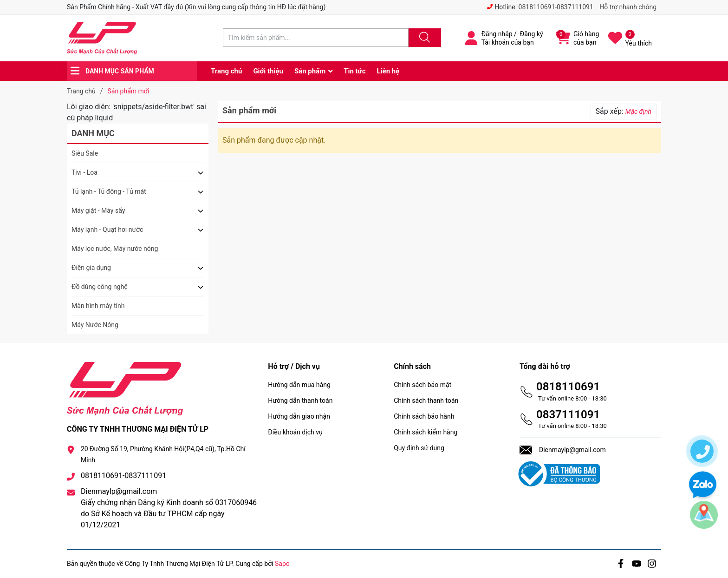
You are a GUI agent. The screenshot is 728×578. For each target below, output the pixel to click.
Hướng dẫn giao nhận (299, 416)
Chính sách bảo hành (424, 416)
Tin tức (354, 71)
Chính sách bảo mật (422, 385)
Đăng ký (532, 34)
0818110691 (568, 387)
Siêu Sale (85, 153)
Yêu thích (639, 43)
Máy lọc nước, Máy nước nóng (115, 249)
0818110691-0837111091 (556, 7)
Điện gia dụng (91, 268)
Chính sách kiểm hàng (426, 432)
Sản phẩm (310, 71)
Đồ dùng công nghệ (100, 287)
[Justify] (423, 38)
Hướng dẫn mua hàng (299, 385)
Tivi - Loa (84, 172)
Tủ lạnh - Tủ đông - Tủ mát (109, 191)
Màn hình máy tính (98, 306)
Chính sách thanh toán (426, 401)
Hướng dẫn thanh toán (300, 401)
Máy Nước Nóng (95, 325)
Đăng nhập (497, 34)
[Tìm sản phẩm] (316, 38)
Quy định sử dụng (419, 448)
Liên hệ (388, 71)
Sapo (282, 564)
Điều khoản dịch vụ (295, 432)
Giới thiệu (268, 71)
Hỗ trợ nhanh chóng (628, 7)
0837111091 (568, 414)
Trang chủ (226, 71)
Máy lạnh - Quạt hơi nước (107, 230)
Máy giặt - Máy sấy (98, 210)
